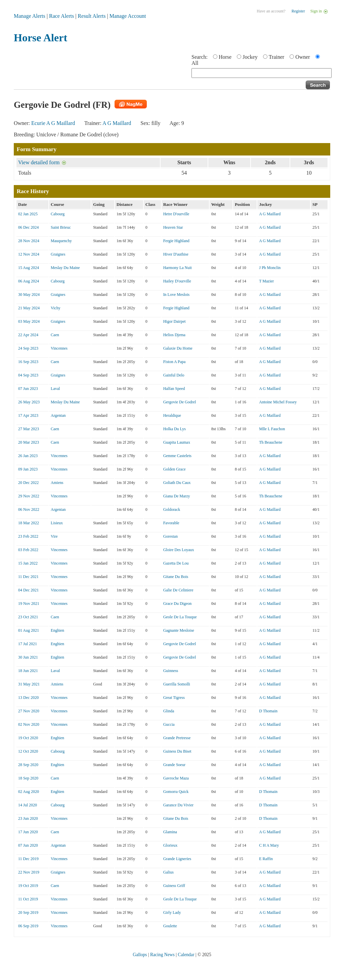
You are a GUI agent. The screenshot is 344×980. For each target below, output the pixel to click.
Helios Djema (174, 335)
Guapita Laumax (177, 442)
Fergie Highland (176, 241)
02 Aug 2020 (29, 792)
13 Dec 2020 (28, 698)
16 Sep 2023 (28, 362)
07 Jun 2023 (28, 389)
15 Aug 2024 (29, 268)
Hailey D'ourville (177, 281)
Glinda (169, 711)
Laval (55, 389)
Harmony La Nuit (178, 268)
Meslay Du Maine (65, 268)
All (195, 63)
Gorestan (170, 536)
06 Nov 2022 (29, 509)
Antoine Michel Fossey (278, 402)
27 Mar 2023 (29, 429)
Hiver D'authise (176, 254)
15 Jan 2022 (28, 563)
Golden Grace (175, 469)
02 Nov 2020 (29, 724)
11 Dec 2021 (28, 577)
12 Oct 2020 (28, 751)
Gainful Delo (174, 375)
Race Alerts (61, 16)
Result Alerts (92, 16)
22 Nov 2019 (29, 872)
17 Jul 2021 (28, 644)
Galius (168, 872)
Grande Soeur (174, 765)
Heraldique (172, 415)
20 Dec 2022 (28, 483)
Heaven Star (173, 227)
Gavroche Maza (176, 778)
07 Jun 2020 (28, 845)
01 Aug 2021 (29, 630)
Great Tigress (174, 698)
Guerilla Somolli (177, 684)
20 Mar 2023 (29, 442)
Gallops (140, 955)
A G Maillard (117, 123)
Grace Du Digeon (178, 604)
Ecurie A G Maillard (53, 123)
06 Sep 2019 (28, 926)
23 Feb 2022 (28, 536)
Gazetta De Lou (176, 563)
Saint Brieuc (61, 227)
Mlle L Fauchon (272, 429)
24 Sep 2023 (28, 348)
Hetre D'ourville (176, 214)
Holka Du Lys (175, 429)
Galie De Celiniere (178, 590)
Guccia (169, 724)
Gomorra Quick (176, 792)
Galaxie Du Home (178, 348)
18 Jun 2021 (28, 671)
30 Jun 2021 (28, 657)
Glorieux (170, 845)
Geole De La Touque (180, 617)
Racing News (162, 955)
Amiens (57, 483)
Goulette (170, 926)
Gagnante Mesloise (179, 630)
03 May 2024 (29, 321)
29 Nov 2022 (29, 496)
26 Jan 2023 (28, 456)
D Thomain (268, 711)
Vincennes (59, 348)
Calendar (186, 955)
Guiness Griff (174, 886)
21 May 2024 (29, 308)
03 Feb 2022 (28, 550)
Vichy (56, 308)
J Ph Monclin (270, 268)
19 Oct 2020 (28, 738)
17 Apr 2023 (28, 415)
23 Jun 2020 (28, 818)
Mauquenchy (61, 241)
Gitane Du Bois (176, 577)
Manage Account (128, 16)
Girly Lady (172, 912)
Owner (303, 57)
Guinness (171, 671)
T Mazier (266, 281)
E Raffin (266, 859)
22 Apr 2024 (28, 335)
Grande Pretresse (177, 738)
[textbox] (262, 73)
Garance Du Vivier (178, 805)
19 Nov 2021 (29, 604)
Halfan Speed (174, 389)
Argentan (58, 415)
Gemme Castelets (177, 456)
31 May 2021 (29, 684)
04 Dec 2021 (28, 590)
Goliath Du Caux (177, 483)
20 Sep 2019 (28, 912)
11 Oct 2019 (28, 899)
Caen (55, 335)
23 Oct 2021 (28, 617)
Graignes (58, 254)
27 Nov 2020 (29, 711)
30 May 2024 (29, 295)
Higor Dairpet (175, 321)
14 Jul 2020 (28, 805)
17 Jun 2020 (28, 832)
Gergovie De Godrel (180, 402)
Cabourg (58, 214)
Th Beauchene (271, 442)
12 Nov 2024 (29, 254)
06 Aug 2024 (29, 281)
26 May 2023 (29, 402)
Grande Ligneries (177, 859)
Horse (225, 57)
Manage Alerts (30, 16)
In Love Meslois (177, 295)
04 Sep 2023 (28, 375)
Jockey (250, 57)
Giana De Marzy (177, 496)
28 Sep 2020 (28, 765)
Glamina (170, 832)
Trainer (277, 57)
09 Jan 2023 (28, 469)
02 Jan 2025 (28, 214)
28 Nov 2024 (29, 241)
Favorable (171, 523)
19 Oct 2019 (28, 886)
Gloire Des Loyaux (179, 550)
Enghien (57, 630)
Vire (54, 536)
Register (298, 11)
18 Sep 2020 (28, 778)
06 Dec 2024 (28, 227)
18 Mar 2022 (29, 523)
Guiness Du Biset (177, 751)
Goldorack (172, 509)
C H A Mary (269, 845)
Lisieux (57, 523)
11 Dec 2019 (28, 859)
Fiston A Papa (175, 362)
